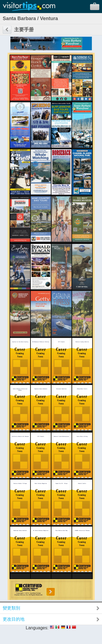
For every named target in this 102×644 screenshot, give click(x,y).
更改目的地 (14, 619)
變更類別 (11, 608)
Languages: (37, 628)
